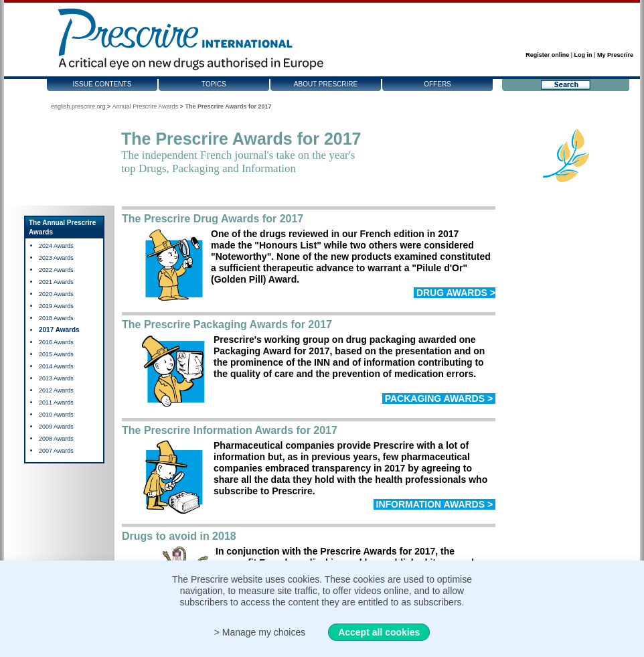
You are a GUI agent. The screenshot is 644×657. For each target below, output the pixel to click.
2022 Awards (56, 270)
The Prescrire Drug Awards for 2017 (213, 219)
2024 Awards (56, 246)
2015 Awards (56, 354)
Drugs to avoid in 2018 (179, 536)
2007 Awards (56, 451)
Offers (437, 84)
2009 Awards (56, 427)
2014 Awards (56, 366)
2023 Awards (56, 258)
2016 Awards (56, 342)
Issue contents (102, 84)
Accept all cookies (379, 632)
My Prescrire (615, 55)
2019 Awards (56, 306)
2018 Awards (56, 318)
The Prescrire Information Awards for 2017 (230, 430)
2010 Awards (56, 415)
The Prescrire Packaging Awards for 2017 (227, 324)
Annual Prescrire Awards (145, 106)
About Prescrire (326, 84)
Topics (214, 84)
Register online (547, 55)
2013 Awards (56, 378)
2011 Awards (56, 403)
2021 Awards (56, 282)
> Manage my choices (260, 632)
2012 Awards (56, 390)
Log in (583, 55)
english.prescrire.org (78, 106)
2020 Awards (56, 294)
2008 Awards (56, 439)
